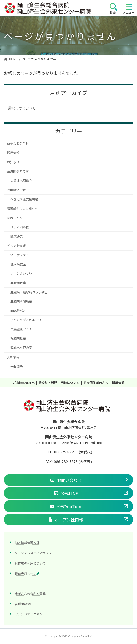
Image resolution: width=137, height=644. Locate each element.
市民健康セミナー (23, 329)
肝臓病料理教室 (21, 301)
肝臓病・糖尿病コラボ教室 (29, 292)
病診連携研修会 (21, 181)
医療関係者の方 (18, 171)
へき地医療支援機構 (24, 199)
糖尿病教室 (18, 264)
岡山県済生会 (16, 190)
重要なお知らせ (18, 144)
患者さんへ (15, 218)
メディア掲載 (19, 227)
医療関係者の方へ (96, 383)
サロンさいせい (21, 274)
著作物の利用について (30, 563)
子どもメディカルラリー (27, 320)
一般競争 (17, 366)
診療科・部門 (48, 383)
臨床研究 (17, 236)
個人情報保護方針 (27, 543)
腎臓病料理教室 (21, 348)
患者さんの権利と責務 (30, 594)
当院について (70, 383)
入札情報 (13, 357)
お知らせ (13, 162)
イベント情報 (16, 246)
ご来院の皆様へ (24, 383)
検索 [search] (113, 13)
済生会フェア (20, 255)
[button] (68, 480)
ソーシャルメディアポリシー (35, 553)
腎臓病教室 (18, 339)
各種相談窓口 (24, 604)
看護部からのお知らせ (22, 209)
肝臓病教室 (18, 283)
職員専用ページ (27, 574)
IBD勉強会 (17, 311)
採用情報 (13, 153)
